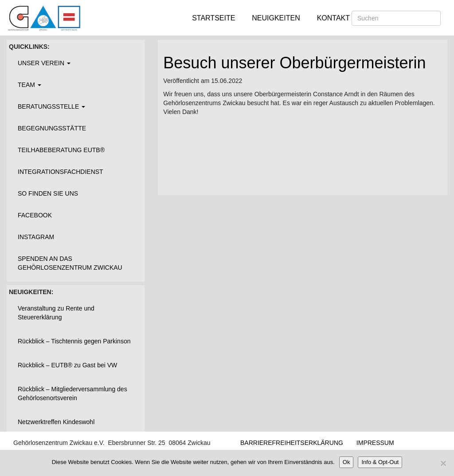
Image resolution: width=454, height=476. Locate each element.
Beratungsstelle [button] (51, 106)
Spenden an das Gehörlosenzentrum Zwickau (70, 263)
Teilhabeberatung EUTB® (61, 150)
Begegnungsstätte (52, 128)
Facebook (35, 215)
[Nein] (443, 463)
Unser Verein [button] (44, 63)
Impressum (375, 443)
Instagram (36, 237)
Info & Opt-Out (380, 462)
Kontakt (333, 18)
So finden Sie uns (48, 193)
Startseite (213, 18)
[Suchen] (396, 18)
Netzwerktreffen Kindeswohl (56, 422)
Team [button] (29, 85)
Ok (346, 462)
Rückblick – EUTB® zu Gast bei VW (67, 365)
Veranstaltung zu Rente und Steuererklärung (56, 313)
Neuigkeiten (276, 18)
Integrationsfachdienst (61, 172)
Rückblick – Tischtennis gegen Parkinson (74, 341)
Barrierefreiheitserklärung (292, 443)
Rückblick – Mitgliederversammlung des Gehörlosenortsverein (72, 393)
